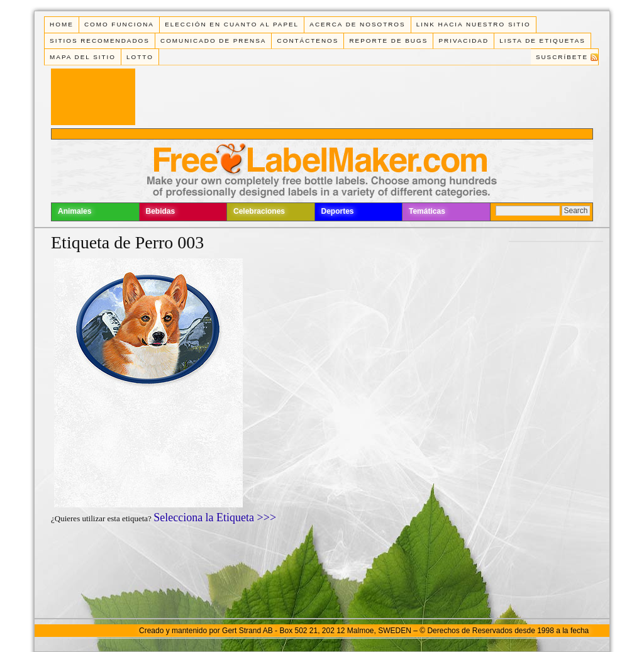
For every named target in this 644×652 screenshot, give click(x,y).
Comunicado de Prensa (213, 41)
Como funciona (119, 24)
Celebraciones (259, 211)
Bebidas (161, 211)
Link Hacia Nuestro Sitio (474, 24)
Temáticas (427, 211)
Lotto (140, 57)
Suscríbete (562, 57)
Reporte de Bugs (388, 41)
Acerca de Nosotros (357, 24)
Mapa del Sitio (83, 57)
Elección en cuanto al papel (232, 24)
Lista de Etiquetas (542, 41)
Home (62, 24)
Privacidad (464, 41)
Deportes (338, 211)
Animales (75, 211)
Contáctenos (308, 41)
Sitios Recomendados (100, 41)
